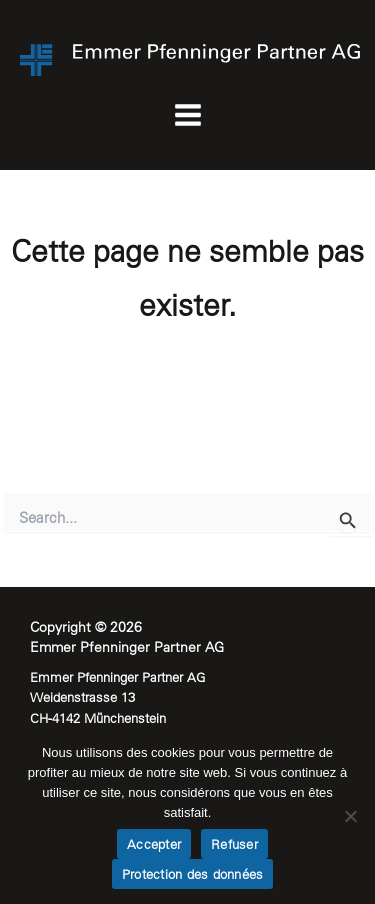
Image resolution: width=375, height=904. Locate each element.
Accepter (154, 844)
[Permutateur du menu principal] (187, 115)
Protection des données (193, 874)
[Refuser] (350, 816)
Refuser (234, 844)
